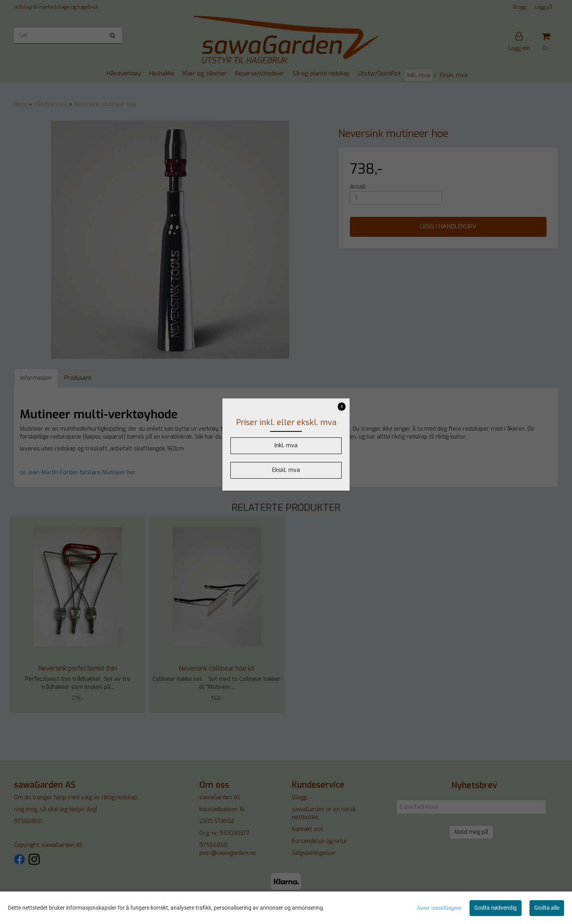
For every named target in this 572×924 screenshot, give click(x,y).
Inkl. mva (286, 446)
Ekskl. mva (286, 470)
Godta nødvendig (496, 908)
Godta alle (547, 908)
